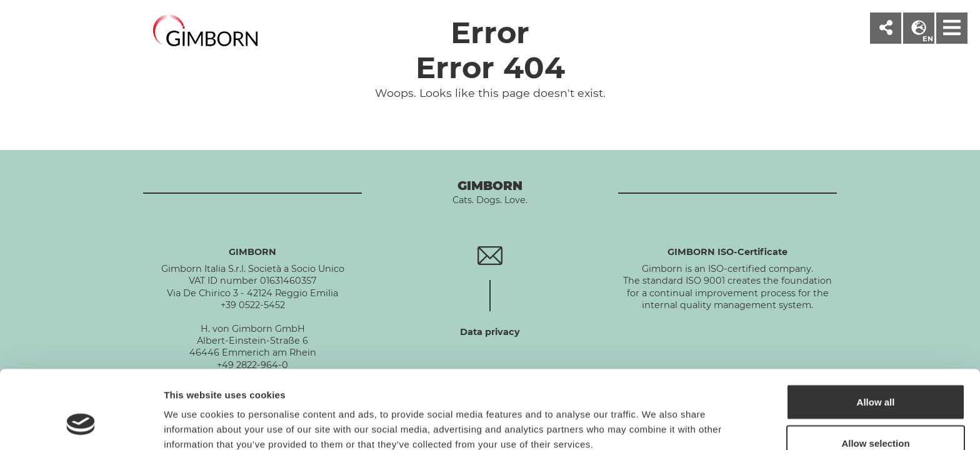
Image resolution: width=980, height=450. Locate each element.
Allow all (876, 335)
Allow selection (875, 376)
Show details (656, 418)
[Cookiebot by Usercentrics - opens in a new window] (81, 426)
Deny (876, 417)
